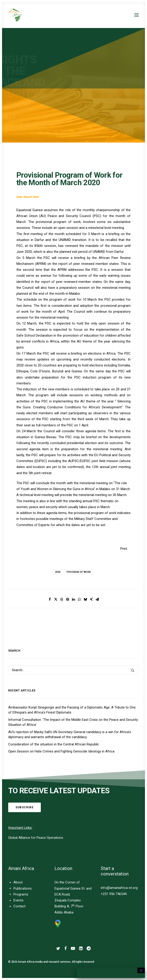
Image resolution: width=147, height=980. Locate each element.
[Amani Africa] (15, 15)
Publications (23, 888)
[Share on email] (97, 599)
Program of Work (79, 572)
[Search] (73, 670)
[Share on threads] (62, 599)
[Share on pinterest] (68, 599)
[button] (137, 15)
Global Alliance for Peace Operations (36, 838)
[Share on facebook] (50, 599)
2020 (58, 572)
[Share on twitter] (56, 599)
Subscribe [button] (24, 807)
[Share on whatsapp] (80, 599)
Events (18, 900)
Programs (21, 894)
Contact (19, 906)
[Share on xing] (91, 599)
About (18, 882)
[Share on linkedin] (74, 599)
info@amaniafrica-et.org (119, 888)
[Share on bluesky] (85, 599)
